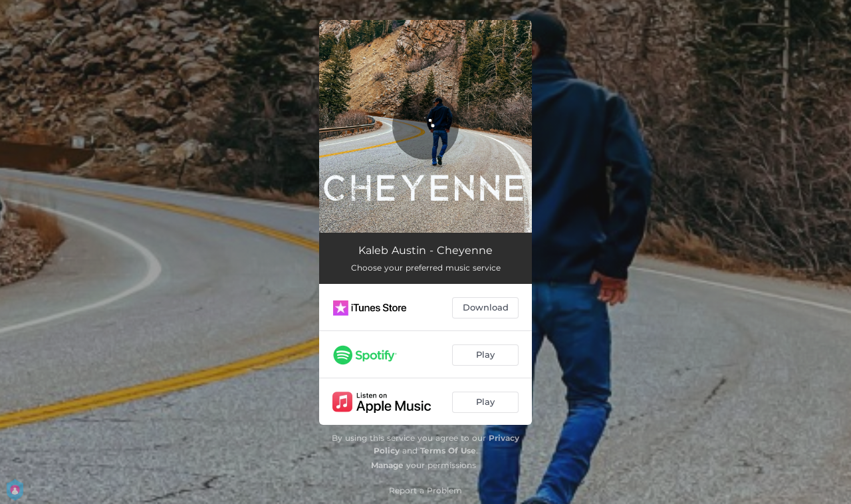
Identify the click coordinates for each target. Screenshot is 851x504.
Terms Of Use (448, 450)
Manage (387, 465)
